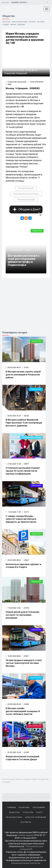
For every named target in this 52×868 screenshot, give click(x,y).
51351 (26, 367)
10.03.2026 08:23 (13, 656)
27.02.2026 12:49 (13, 464)
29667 (26, 560)
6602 (28, 250)
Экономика (39, 808)
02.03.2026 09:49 (13, 704)
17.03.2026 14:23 (13, 608)
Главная (12, 808)
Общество (37, 231)
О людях (5, 25)
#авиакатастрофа (26, 200)
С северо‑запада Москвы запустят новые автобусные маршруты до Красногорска (21, 519)
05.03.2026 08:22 (13, 560)
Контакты (26, 822)
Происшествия (14, 817)
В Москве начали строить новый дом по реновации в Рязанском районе (23, 375)
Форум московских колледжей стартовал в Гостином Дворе (22, 758)
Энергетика (36, 389)
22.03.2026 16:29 (13, 752)
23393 (26, 752)
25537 (26, 656)
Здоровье (21, 25)
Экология (6, 22)
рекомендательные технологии (26, 863)
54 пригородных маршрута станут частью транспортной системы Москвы (24, 663)
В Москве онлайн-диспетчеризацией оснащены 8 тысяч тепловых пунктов (23, 711)
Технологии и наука (20, 22)
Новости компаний (36, 817)
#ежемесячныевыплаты (26, 194)
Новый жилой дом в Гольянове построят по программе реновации (22, 615)
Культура (28, 812)
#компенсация (26, 188)
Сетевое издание (26, 835)
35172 (26, 512)
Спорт (40, 812)
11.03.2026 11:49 (13, 512)
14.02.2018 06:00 (36, 82)
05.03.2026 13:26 (13, 416)
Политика (24, 808)
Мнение (13, 25)
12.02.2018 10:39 (16, 250)
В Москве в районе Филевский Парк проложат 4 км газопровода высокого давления (24, 423)
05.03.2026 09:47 (13, 367)
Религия (32, 22)
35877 (26, 464)
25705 (26, 608)
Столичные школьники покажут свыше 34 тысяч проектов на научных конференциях (23, 471)
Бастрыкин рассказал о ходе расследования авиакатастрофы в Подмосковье (24, 260)
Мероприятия (35, 726)
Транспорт (36, 486)
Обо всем (41, 22)
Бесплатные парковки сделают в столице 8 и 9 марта (23, 566)
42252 (26, 416)
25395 (26, 704)
